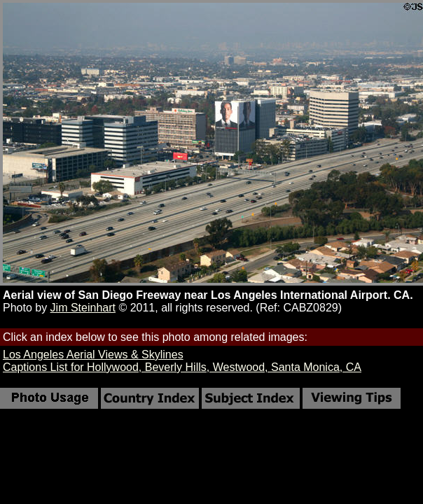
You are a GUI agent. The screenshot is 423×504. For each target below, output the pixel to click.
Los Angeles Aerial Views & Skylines (93, 355)
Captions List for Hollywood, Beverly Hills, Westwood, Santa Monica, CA (182, 367)
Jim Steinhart (83, 308)
